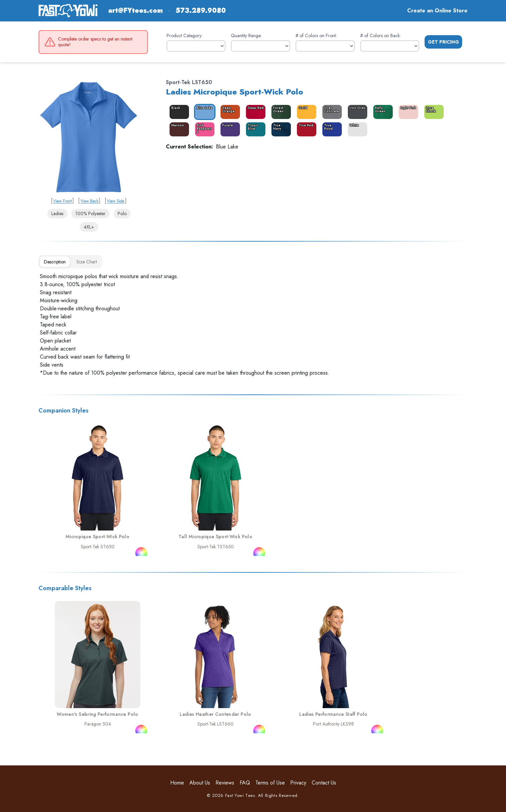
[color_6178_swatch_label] (203, 129)
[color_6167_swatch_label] (280, 112)
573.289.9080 (201, 11)
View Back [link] (89, 201)
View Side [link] (116, 201)
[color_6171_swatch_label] (178, 129)
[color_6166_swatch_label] (203, 112)
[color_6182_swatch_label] (433, 112)
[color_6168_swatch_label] (305, 112)
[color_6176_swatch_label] (382, 112)
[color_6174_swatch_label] (331, 129)
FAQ (245, 783)
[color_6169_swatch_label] (356, 112)
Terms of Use (270, 783)
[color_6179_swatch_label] (229, 112)
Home (177, 783)
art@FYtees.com (136, 11)
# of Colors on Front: (316, 36)
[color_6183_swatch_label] (254, 112)
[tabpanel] (253, 325)
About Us (200, 783)
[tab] (55, 262)
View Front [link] (62, 201)
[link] (89, 136)
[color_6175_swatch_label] (356, 129)
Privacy (298, 783)
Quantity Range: (246, 36)
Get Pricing (444, 42)
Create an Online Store (437, 11)
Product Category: (184, 36)
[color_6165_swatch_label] (178, 112)
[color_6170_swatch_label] (407, 112)
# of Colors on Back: (381, 36)
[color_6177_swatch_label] (229, 129)
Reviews (225, 783)
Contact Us (324, 783)
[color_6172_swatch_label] (280, 129)
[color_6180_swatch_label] (254, 129)
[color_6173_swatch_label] (305, 129)
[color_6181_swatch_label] (331, 112)
